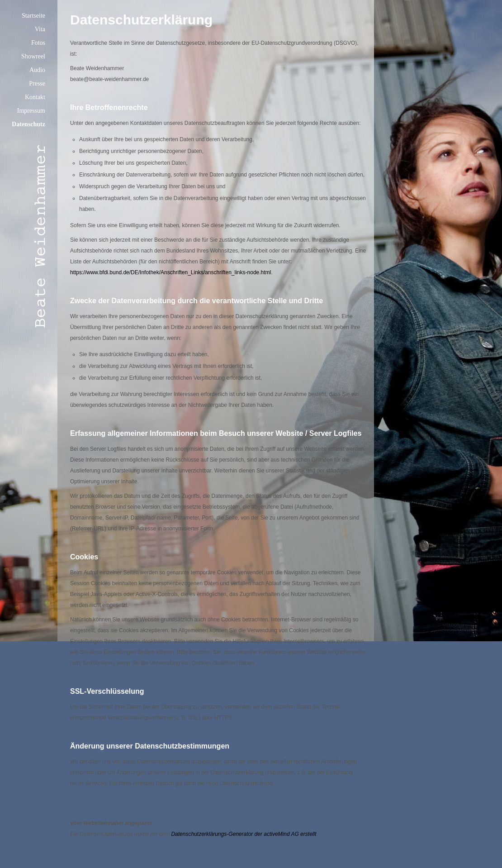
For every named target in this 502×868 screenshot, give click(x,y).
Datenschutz (28, 124)
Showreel (33, 56)
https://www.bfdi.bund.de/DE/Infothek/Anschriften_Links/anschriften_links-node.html (170, 272)
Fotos (38, 43)
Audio (37, 70)
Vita (40, 29)
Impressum (31, 111)
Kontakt (35, 97)
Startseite (33, 16)
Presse (37, 83)
